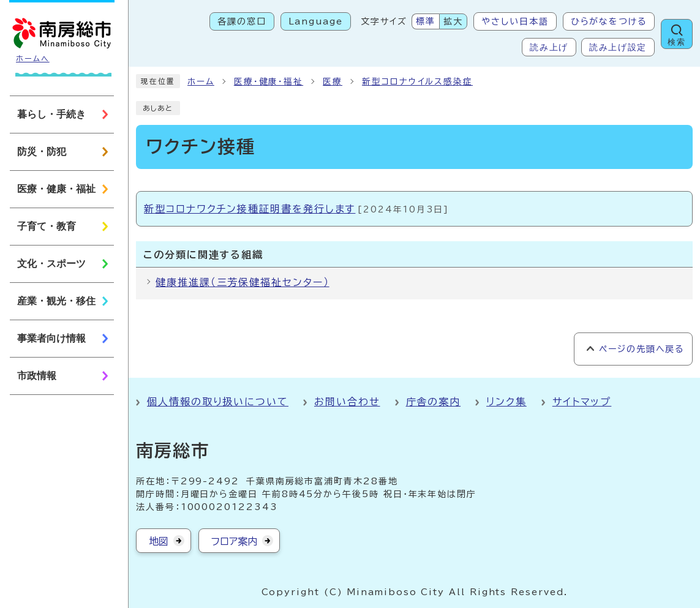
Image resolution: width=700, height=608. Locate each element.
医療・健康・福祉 (269, 81)
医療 (333, 81)
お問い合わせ (347, 402)
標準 (426, 21)
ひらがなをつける (609, 21)
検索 (676, 42)
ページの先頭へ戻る (642, 349)
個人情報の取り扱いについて (218, 402)
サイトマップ (582, 402)
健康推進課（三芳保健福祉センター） (243, 282)
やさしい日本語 (515, 21)
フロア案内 (234, 541)
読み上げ (549, 47)
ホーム (201, 81)
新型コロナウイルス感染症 (417, 81)
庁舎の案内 (434, 402)
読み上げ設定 (618, 47)
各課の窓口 (242, 21)
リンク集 (506, 402)
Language (316, 21)
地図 (159, 541)
